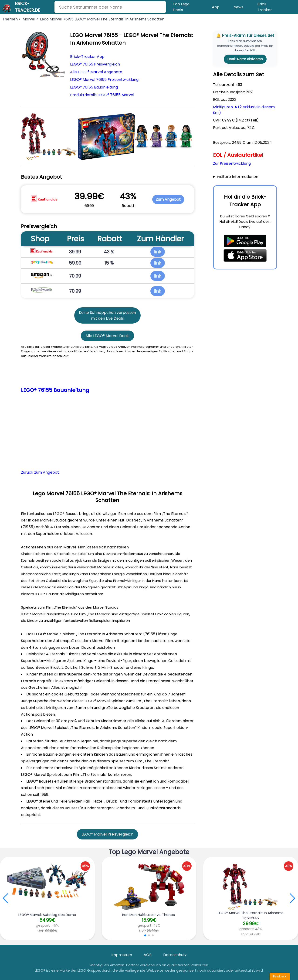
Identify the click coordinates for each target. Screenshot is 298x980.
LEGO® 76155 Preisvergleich (95, 64)
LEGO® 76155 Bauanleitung (94, 87)
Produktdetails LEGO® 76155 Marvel (102, 95)
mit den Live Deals (107, 318)
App (216, 7)
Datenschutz (175, 955)
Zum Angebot (168, 199)
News (238, 7)
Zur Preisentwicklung (232, 163)
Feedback (280, 976)
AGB (148, 955)
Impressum (122, 955)
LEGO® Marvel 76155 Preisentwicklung (104, 80)
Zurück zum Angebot (40, 472)
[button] (293, 898)
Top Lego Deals (181, 7)
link (157, 252)
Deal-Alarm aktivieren (245, 59)
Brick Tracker (265, 7)
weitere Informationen (238, 177)
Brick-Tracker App (87, 57)
